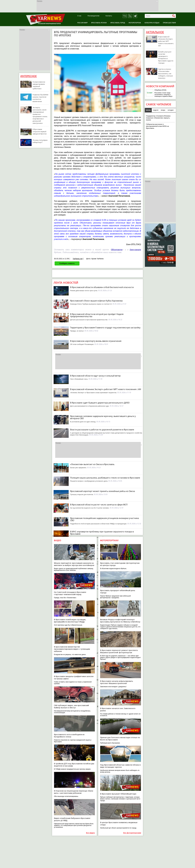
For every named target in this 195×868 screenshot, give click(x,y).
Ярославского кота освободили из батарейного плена (69, 736)
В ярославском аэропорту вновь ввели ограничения (96, 341)
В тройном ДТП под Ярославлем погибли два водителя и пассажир (74, 765)
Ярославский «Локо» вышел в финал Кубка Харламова (96, 301)
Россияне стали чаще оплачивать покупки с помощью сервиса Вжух (163, 95)
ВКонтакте (117, 250)
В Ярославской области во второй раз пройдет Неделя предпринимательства (97, 315)
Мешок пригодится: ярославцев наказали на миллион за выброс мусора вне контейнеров (74, 564)
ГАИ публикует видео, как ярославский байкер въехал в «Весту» (71, 706)
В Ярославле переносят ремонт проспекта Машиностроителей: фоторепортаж (119, 651)
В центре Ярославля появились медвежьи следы (119, 824)
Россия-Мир (82, 23)
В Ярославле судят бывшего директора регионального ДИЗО (100, 403)
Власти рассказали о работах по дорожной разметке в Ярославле (102, 430)
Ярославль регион (99, 23)
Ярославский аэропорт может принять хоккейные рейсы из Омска (103, 491)
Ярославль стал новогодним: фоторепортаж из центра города (120, 564)
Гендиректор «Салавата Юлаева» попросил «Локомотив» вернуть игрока (158, 118)
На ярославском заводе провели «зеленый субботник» (39, 85)
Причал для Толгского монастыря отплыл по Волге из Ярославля (120, 739)
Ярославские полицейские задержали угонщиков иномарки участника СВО (105, 519)
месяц (148, 110)
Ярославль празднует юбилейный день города (118, 592)
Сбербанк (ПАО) (160, 90)
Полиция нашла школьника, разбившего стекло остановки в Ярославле (105, 478)
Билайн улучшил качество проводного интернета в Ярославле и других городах (166, 57)
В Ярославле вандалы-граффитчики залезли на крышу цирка (74, 677)
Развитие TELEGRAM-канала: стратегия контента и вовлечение (41, 98)
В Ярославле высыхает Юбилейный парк (118, 794)
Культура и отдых (152, 23)
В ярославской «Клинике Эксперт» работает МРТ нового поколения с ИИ (106, 389)
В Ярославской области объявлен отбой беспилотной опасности (102, 287)
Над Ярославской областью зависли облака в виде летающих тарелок (120, 766)
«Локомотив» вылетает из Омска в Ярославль (92, 464)
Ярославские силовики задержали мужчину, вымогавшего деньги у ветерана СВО (103, 417)
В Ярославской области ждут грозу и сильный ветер (95, 376)
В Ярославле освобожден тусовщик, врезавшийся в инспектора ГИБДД (70, 621)
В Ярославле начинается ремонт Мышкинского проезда (97, 666)
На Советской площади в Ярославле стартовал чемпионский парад (70, 593)
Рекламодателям (93, 16)
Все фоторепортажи (132, 833)
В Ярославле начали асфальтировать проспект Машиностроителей (117, 682)
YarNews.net (78, 259)
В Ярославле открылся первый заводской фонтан (40, 132)
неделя (156, 110)
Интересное (29, 76)
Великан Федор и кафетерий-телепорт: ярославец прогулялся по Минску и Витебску (120, 621)
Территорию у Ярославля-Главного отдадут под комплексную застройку (105, 328)
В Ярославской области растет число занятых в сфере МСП (99, 505)
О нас (79, 16)
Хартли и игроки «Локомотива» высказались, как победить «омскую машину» (166, 74)
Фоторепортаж (135, 23)
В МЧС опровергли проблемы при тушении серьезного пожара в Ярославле (102, 533)
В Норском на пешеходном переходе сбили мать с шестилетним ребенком (73, 792)
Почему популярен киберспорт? (40, 141)
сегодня (171, 110)
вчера (163, 110)
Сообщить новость (67, 263)
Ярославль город (118, 23)
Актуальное (155, 32)
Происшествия (169, 23)
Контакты (109, 16)
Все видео (90, 833)
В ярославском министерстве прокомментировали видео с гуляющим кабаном (72, 649)
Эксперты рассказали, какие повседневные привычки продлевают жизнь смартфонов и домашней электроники (40, 115)
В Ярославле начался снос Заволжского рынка (118, 709)
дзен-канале (135, 250)
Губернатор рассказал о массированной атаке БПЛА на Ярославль (157, 126)
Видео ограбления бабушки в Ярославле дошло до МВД (72, 819)
